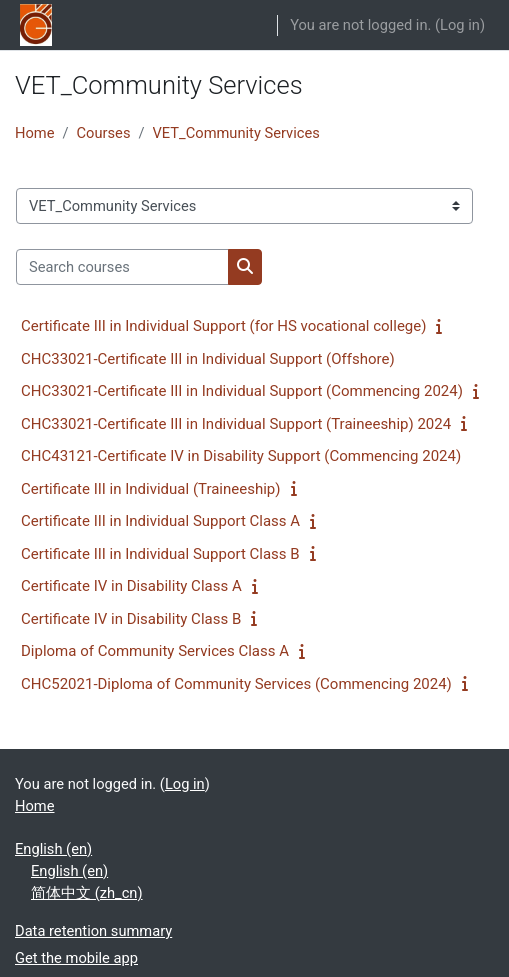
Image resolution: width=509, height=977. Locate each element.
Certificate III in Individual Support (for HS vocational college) (223, 326)
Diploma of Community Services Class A (155, 651)
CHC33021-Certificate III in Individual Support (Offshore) (208, 359)
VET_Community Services (236, 133)
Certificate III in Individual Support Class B (160, 554)
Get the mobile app (76, 958)
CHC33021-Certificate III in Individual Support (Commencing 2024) (242, 391)
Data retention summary (93, 931)
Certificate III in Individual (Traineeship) (151, 489)
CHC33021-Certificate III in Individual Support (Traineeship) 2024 (236, 424)
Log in (460, 25)
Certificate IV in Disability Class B (131, 619)
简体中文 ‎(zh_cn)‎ (87, 893)
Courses (104, 133)
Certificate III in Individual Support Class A (160, 521)
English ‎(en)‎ (53, 849)
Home (34, 133)
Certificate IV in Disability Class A (131, 586)
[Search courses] (122, 267)
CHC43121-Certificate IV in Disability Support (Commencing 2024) (241, 456)
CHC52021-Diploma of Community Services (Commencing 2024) (236, 684)
